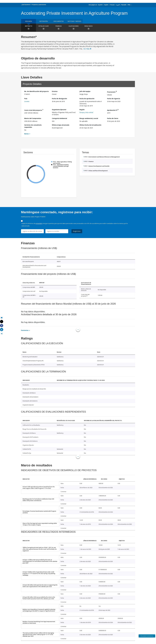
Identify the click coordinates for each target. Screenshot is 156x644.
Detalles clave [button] (43, 28)
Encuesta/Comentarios (147, 636)
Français (112, 5)
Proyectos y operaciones (39, 5)
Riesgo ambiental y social (89, 118)
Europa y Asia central (86, 112)
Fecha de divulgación (59, 99)
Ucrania (27, 101)
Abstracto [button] (28, 28)
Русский (124, 5)
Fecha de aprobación (87, 99)
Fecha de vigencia (114, 99)
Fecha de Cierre (113, 118)
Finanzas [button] (58, 28)
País (26, 99)
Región (82, 110)
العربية (118, 5)
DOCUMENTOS (59, 21)
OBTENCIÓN (43, 21)
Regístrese (77, 231)
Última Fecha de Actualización (90, 125)
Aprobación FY (113, 110)
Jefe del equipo (85, 91)
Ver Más (87, 49)
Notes (26, 134)
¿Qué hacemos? (26, 5)
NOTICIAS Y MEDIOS (74, 21)
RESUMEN (29, 21)
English (106, 5)
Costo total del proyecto (34, 110)
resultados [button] (88, 28)
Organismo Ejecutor (59, 110)
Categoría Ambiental (59, 118)
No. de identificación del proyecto (36, 91)
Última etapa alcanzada (61, 125)
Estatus (55, 91)
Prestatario (112, 92)
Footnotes (25, 330)
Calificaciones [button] (73, 28)
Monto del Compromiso (33, 118)
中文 (129, 5)
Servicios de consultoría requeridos (33, 126)
